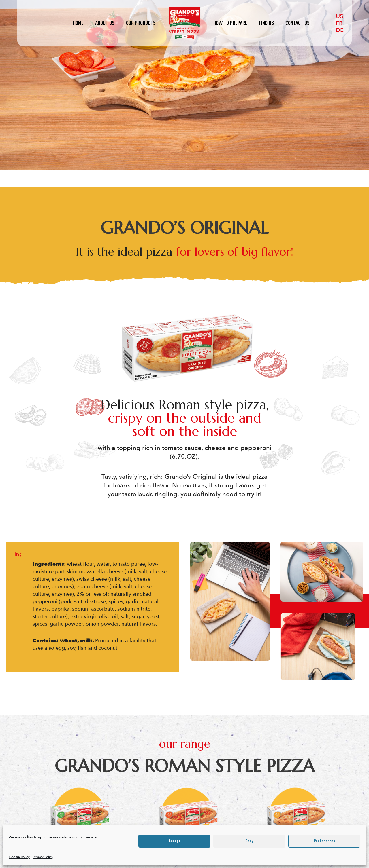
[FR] (339, 23)
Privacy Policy (43, 857)
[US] (339, 16)
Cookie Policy (19, 857)
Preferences (324, 841)
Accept (175, 841)
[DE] (341, 30)
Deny (250, 841)
